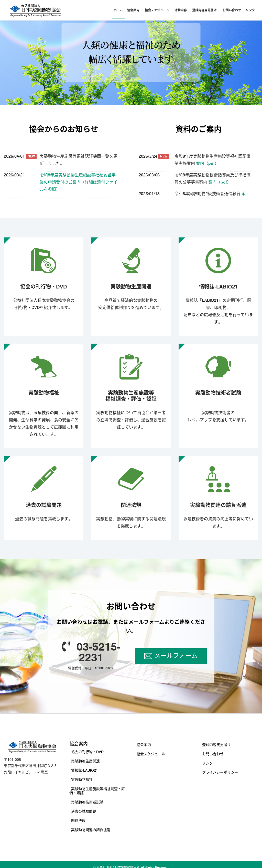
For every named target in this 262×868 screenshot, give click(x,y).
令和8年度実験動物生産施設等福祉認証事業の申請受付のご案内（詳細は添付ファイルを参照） (79, 182)
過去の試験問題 (84, 811)
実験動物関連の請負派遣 (91, 830)
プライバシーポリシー (220, 772)
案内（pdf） (207, 163)
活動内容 (181, 10)
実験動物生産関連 (85, 761)
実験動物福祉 (82, 780)
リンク (250, 10)
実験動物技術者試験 (87, 802)
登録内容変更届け (204, 10)
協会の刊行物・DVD (87, 752)
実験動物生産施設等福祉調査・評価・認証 (97, 791)
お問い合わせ (232, 10)
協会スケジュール (157, 10)
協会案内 (133, 10)
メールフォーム (176, 656)
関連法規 (78, 821)
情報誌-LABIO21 (85, 770)
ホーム (118, 10)
